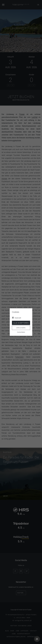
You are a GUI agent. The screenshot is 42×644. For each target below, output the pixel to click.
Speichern (21, 328)
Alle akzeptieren (21, 323)
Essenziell (18, 318)
